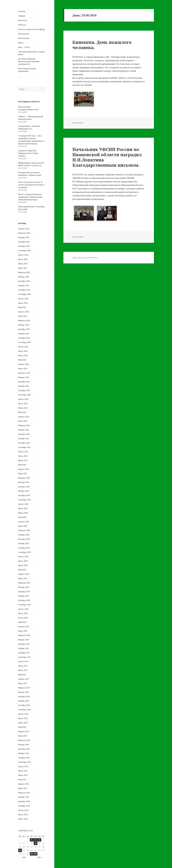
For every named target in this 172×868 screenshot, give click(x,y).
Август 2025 (23, 255)
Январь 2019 (24, 587)
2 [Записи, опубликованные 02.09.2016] (36, 840)
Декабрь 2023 (24, 329)
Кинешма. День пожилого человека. (102, 45)
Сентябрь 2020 (25, 500)
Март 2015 (23, 788)
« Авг (24, 857)
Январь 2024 (24, 325)
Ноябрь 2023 (24, 334)
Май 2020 (22, 517)
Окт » (40, 857)
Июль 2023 (23, 351)
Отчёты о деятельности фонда (32, 29)
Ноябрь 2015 (24, 753)
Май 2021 (22, 465)
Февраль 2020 (24, 530)
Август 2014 (23, 810)
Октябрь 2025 (24, 246)
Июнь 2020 (23, 513)
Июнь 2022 (23, 408)
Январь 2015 (24, 797)
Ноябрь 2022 (24, 386)
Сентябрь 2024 (25, 294)
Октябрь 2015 (24, 758)
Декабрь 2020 (24, 487)
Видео (21, 43)
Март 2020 (23, 526)
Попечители (24, 34)
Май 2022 (22, 412)
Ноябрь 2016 (24, 701)
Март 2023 (23, 369)
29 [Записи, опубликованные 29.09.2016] (32, 854)
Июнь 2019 (23, 565)
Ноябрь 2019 (24, 543)
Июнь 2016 (23, 723)
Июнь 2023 (23, 355)
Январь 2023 (24, 377)
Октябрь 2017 (24, 653)
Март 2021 (23, 474)
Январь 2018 (24, 640)
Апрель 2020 (24, 522)
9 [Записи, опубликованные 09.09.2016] (36, 843)
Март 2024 (23, 316)
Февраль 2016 (24, 740)
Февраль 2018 (24, 635)
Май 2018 (22, 622)
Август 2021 (23, 452)
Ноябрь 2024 (24, 286)
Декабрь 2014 (24, 801)
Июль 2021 (23, 456)
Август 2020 (23, 504)
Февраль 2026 (24, 233)
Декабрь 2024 (24, 281)
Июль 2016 (23, 718)
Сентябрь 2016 (25, 710)
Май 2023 (22, 360)
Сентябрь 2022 (25, 395)
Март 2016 (23, 736)
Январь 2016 (24, 745)
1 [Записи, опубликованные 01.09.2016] (32, 840)
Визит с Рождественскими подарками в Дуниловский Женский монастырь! (30, 197)
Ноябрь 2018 (24, 596)
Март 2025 (23, 268)
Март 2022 (23, 421)
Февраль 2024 (24, 320)
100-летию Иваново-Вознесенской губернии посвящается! (29, 61)
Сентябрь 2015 (25, 762)
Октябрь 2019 (24, 548)
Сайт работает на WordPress (85, 258)
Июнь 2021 (23, 460)
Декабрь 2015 (24, 749)
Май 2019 (22, 570)
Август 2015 (23, 766)
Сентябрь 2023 (25, 342)
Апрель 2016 (24, 731)
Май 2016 (22, 727)
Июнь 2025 (23, 264)
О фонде (22, 16)
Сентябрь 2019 (25, 552)
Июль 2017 (23, 666)
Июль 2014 (23, 815)
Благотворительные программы (27, 70)
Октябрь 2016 (24, 705)
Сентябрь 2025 (25, 251)
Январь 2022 (24, 430)
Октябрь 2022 (24, 390)
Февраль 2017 (24, 688)
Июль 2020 (23, 508)
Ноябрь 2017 (24, 648)
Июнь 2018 (23, 618)
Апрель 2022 (24, 417)
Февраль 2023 (24, 373)
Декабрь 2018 (24, 592)
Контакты (23, 20)
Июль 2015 (23, 771)
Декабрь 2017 (24, 644)
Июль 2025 (23, 259)
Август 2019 (23, 557)
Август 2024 (23, 299)
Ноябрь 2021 (24, 439)
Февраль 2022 (24, 425)
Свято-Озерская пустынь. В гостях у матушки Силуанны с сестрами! (31, 185)
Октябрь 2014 (24, 806)
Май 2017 (22, 675)
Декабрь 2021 (24, 434)
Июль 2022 (23, 404)
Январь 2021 (24, 482)
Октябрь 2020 (24, 495)
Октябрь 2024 (24, 290)
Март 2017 (23, 683)
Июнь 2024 (23, 303)
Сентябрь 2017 (25, 657)
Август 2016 (23, 714)
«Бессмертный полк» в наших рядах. (31, 53)
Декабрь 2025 (24, 242)
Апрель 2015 (24, 784)
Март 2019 (23, 578)
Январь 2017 (24, 692)
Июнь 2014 (23, 819)
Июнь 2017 (23, 670)
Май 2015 (22, 780)
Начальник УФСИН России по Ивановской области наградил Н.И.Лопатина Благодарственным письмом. (107, 157)
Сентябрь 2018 (25, 605)
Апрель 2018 (24, 627)
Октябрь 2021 (24, 443)
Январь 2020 (24, 535)
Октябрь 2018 (24, 600)
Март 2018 (23, 631)
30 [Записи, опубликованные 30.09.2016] (36, 854)
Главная (22, 11)
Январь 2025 (24, 277)
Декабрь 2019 (24, 539)
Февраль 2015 (24, 793)
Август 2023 (23, 347)
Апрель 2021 (24, 469)
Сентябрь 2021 (25, 447)
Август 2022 (23, 399)
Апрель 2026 (24, 229)
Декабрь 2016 (24, 696)
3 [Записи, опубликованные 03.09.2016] (39, 840)
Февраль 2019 (24, 583)
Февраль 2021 (24, 478)
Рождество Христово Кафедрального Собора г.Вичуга (28, 153)
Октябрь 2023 (24, 338)
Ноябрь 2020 (24, 491)
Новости (22, 25)
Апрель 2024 (24, 312)
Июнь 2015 (23, 775)
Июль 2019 (23, 561)
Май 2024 (22, 307)
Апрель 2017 (24, 679)
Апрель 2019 (24, 574)
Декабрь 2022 (24, 382)
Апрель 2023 (24, 364)
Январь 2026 (24, 237)
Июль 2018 (23, 613)
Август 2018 (23, 609)
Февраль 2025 (24, 272)
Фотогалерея (24, 38)
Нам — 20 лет (24, 47)
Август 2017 (23, 662)
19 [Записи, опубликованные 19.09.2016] (20, 850)
